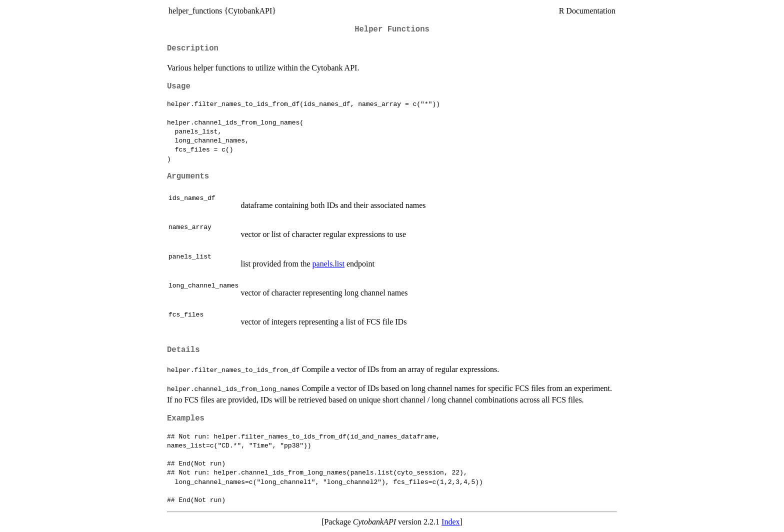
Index (450, 522)
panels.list (328, 264)
